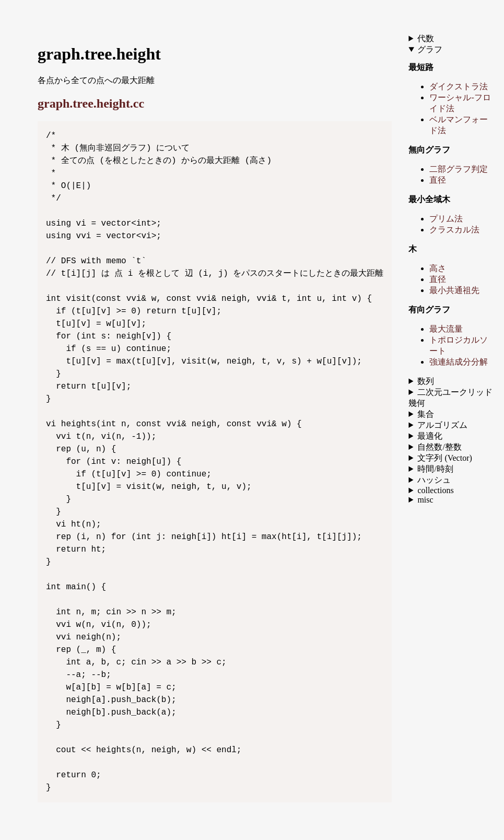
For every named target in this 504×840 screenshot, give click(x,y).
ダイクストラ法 (459, 86)
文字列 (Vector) (444, 458)
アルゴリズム (442, 425)
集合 (426, 414)
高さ (438, 268)
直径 (438, 180)
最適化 (430, 436)
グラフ (430, 49)
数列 (426, 381)
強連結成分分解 (459, 362)
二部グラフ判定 (459, 169)
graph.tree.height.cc (91, 103)
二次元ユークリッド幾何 (450, 398)
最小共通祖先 (454, 290)
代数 (426, 38)
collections (435, 490)
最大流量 (446, 329)
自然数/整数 (439, 447)
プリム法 (446, 219)
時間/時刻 (435, 469)
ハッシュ (434, 480)
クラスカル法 (454, 230)
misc (425, 500)
